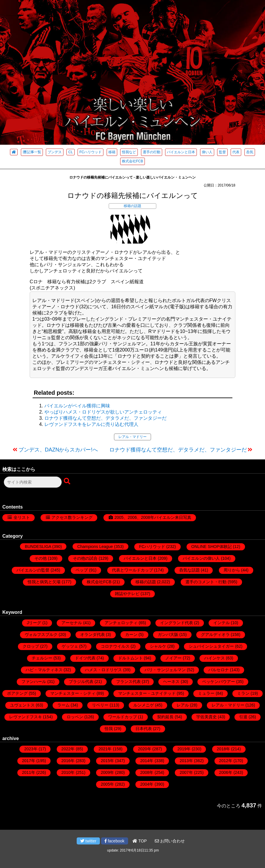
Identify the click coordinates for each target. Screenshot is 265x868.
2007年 (186, 772)
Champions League (95, 547)
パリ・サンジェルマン (165, 670)
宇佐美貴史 (207, 717)
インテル (222, 623)
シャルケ (158, 646)
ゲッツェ (70, 646)
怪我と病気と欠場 (44, 582)
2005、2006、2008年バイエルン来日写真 (153, 517)
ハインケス (214, 658)
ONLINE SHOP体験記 (212, 547)
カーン (131, 634)
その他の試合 (85, 558)
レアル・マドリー (132, 437)
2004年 (147, 784)
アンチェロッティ (121, 623)
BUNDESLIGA (38, 547)
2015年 (107, 761)
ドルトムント (130, 658)
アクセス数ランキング (72, 517)
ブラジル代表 (81, 682)
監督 (222, 152)
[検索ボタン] (68, 482)
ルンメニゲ (144, 705)
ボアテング (17, 693)
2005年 (107, 784)
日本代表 (144, 729)
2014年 (147, 761)
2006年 (226, 772)
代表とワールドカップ (132, 570)
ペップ (82, 570)
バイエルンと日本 (181, 152)
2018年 (223, 749)
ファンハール (34, 682)
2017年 (29, 761)
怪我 (109, 729)
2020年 (144, 749)
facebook (115, 841)
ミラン (243, 693)
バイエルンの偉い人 (201, 558)
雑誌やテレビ (127, 594)
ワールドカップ (123, 717)
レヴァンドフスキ (26, 717)
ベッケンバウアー (219, 682)
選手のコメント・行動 (206, 582)
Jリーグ (34, 623)
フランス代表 (128, 682)
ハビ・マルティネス (44, 670)
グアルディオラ (215, 634)
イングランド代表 (177, 623)
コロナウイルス (115, 646)
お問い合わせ (170, 841)
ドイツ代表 (85, 658)
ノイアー (173, 658)
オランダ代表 (93, 634)
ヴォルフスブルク (41, 634)
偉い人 (207, 152)
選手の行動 (152, 152)
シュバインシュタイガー (211, 646)
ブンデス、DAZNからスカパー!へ (58, 450)
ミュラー (206, 693)
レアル (183, 705)
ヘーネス (171, 682)
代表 (236, 152)
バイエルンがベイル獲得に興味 (77, 406)
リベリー (100, 705)
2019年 (184, 749)
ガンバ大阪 (168, 634)
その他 (41, 558)
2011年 (29, 772)
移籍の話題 (132, 206)
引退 (243, 717)
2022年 (68, 749)
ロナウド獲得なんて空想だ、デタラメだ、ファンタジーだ (105, 418)
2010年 (68, 772)
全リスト (22, 517)
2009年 (107, 772)
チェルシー (42, 658)
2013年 (186, 761)
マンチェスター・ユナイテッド (147, 693)
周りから (232, 570)
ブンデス (55, 152)
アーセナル (72, 623)
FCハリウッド (90, 152)
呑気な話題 (189, 570)
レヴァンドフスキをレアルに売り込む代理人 (91, 424)
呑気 (250, 152)
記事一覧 (32, 152)
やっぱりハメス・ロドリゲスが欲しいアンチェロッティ (103, 412)
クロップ (31, 646)
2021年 (105, 749)
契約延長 (165, 717)
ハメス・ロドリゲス (103, 670)
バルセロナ (219, 670)
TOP (140, 841)
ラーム (63, 705)
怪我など (129, 152)
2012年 (226, 761)
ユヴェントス (22, 705)
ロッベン (75, 717)
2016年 (68, 761)
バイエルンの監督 (33, 570)
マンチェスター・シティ (73, 693)
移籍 (112, 152)
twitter (88, 841)
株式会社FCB (132, 161)
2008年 (147, 772)
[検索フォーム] (33, 482)
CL (70, 152)
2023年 (31, 749)
